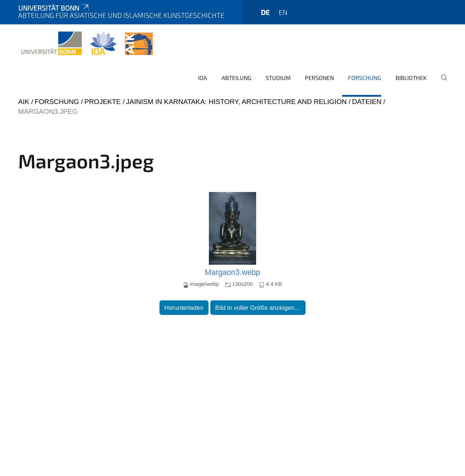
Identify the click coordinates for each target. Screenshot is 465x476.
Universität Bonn (54, 8)
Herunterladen (184, 308)
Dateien (367, 102)
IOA (203, 78)
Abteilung (236, 78)
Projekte (102, 102)
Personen (319, 78)
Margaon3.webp (232, 272)
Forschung (365, 78)
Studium (278, 78)
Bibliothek (411, 78)
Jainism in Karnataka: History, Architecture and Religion (236, 102)
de (265, 12)
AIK (24, 102)
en (283, 12)
